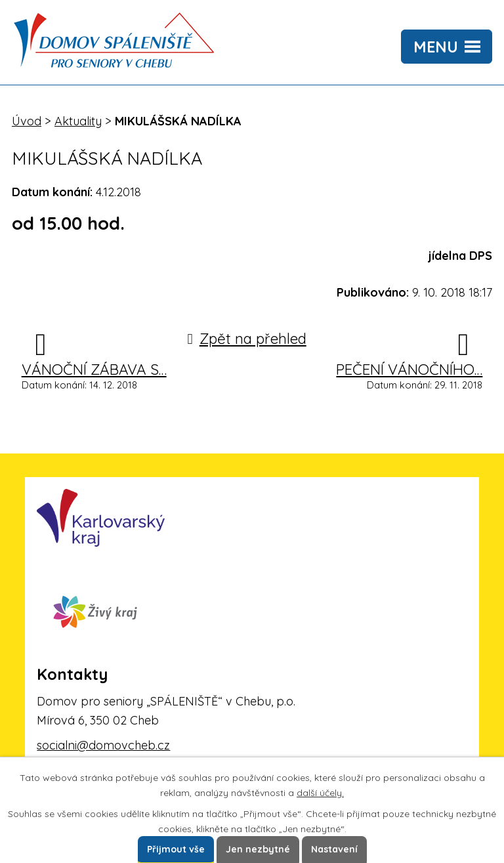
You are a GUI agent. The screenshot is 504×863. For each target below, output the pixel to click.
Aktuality (78, 121)
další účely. (320, 793)
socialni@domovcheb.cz (103, 745)
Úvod (27, 121)
